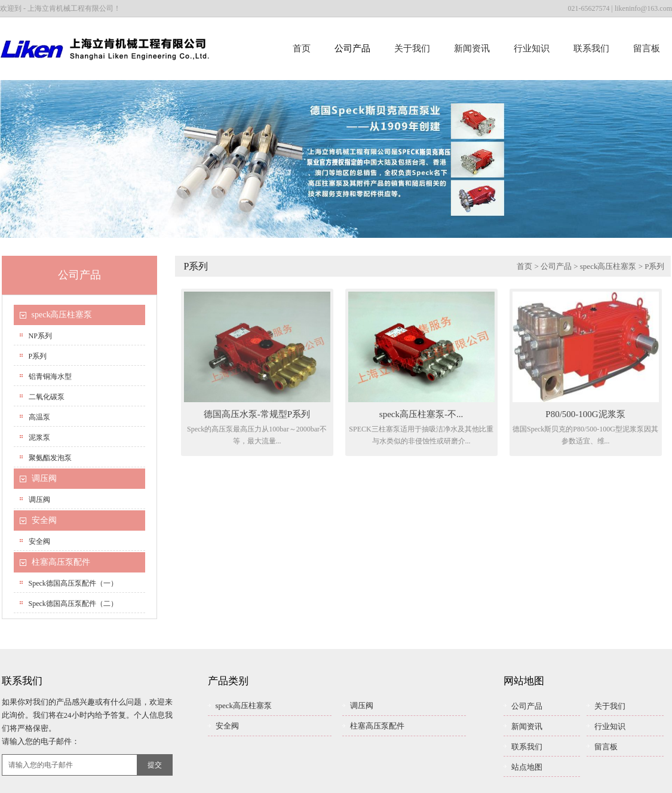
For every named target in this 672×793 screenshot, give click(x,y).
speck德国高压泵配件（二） (73, 604)
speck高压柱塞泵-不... (421, 414)
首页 (302, 48)
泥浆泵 (39, 437)
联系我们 (591, 48)
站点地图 (527, 767)
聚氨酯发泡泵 (50, 458)
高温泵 (39, 417)
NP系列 (40, 336)
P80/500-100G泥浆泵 (585, 414)
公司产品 (352, 48)
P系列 (38, 356)
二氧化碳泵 (47, 397)
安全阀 (44, 520)
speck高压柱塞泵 (62, 315)
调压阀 (44, 478)
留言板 (647, 48)
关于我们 (412, 48)
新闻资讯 (472, 48)
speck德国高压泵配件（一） (73, 583)
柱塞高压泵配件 (61, 562)
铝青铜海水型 (50, 376)
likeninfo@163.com (643, 8)
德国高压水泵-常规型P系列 (257, 414)
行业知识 (532, 48)
